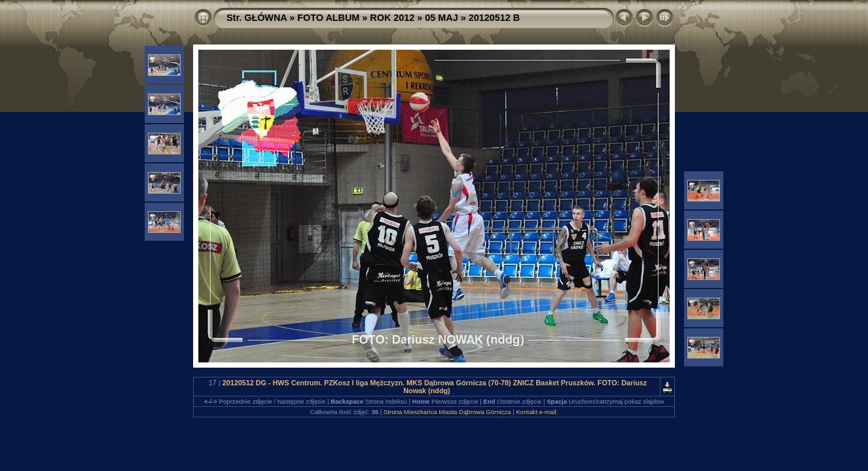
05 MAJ (441, 18)
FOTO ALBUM (328, 18)
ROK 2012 (392, 18)
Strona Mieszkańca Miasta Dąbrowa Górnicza (447, 412)
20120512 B (494, 18)
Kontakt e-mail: (537, 412)
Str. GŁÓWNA (257, 18)
